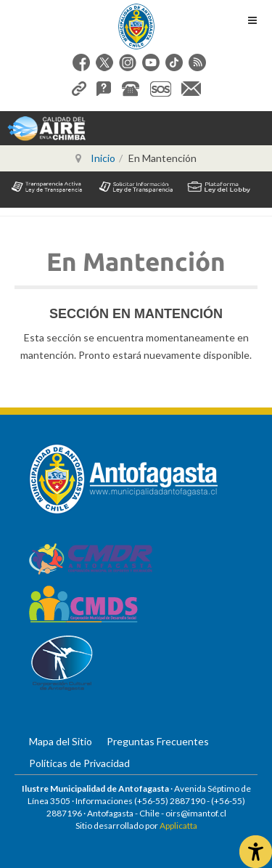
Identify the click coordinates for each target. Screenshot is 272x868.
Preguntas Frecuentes (158, 741)
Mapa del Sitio (61, 741)
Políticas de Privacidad (79, 763)
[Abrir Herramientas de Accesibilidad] (256, 852)
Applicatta (178, 826)
